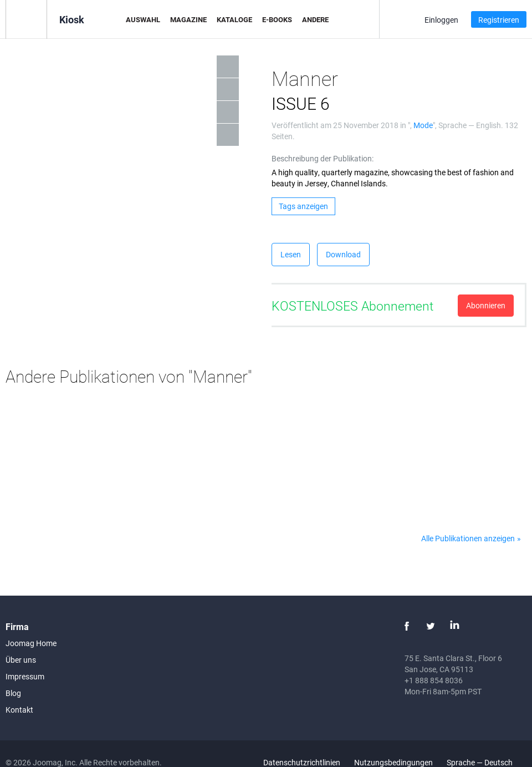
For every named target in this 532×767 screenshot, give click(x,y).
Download (343, 254)
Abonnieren (486, 305)
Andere (315, 19)
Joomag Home (31, 643)
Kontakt (19, 710)
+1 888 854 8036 (434, 680)
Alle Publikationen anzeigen (468, 538)
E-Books (277, 19)
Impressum (25, 676)
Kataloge (234, 19)
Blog (13, 693)
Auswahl (143, 19)
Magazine (188, 19)
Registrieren (499, 20)
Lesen (291, 254)
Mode (423, 125)
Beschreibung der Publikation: (323, 158)
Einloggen (441, 20)
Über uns (21, 660)
